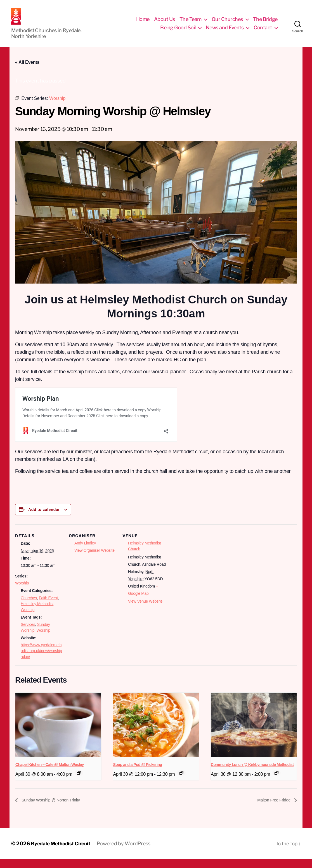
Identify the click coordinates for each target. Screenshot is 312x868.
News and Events (225, 32)
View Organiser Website (94, 559)
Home (143, 23)
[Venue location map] (206, 571)
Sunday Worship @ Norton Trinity (53, 808)
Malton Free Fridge (273, 808)
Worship (22, 591)
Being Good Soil (178, 32)
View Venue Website (145, 610)
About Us (165, 23)
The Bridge (265, 23)
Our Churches (227, 23)
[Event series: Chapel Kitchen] (79, 781)
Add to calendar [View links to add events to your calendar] (44, 518)
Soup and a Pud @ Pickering (137, 773)
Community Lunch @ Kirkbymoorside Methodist (252, 773)
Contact (263, 32)
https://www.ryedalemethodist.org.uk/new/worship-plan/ (41, 659)
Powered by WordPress (127, 852)
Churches (29, 606)
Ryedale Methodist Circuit (62, 852)
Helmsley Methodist (37, 612)
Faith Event (48, 606)
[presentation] (58, 733)
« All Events (27, 71)
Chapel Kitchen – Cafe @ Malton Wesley (50, 773)
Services (28, 633)
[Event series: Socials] (181, 781)
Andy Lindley (85, 551)
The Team (191, 23)
